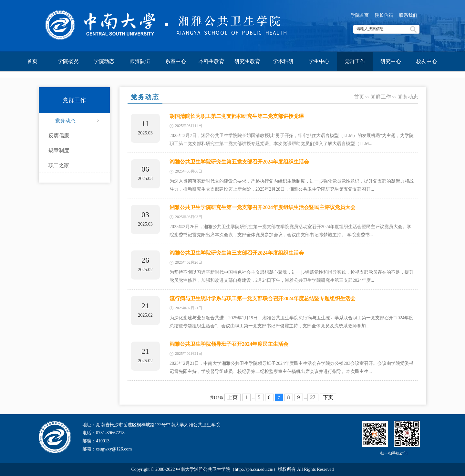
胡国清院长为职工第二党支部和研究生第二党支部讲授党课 (237, 116)
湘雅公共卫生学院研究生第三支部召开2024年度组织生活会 (237, 253)
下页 (328, 397)
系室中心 (176, 61)
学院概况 (68, 61)
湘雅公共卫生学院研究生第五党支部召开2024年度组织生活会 (239, 162)
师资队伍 (140, 61)
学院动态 (104, 61)
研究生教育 (247, 61)
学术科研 (283, 61)
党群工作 (355, 61)
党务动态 (65, 121)
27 (313, 397)
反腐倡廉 (59, 136)
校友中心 (427, 61)
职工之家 (59, 165)
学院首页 (360, 15)
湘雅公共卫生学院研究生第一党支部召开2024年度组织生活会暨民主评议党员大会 (263, 207)
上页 (232, 397)
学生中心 (319, 61)
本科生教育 (212, 61)
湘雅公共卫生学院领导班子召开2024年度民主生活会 (229, 344)
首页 (32, 61)
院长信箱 (384, 15)
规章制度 (59, 150)
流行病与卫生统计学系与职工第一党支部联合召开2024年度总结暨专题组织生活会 (263, 298)
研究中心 (391, 61)
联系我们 (408, 15)
